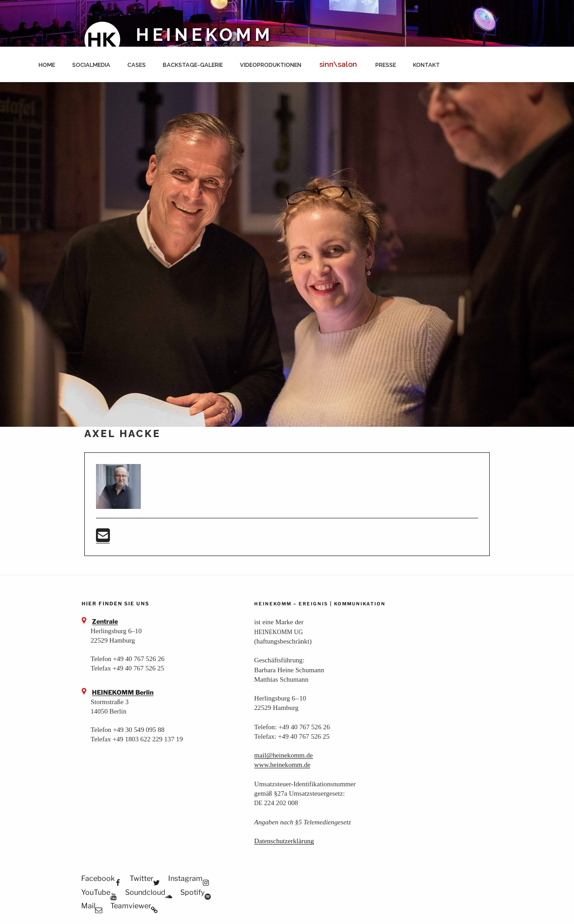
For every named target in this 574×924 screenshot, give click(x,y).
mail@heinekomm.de (284, 755)
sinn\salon (338, 64)
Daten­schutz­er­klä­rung (284, 841)
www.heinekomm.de (283, 764)
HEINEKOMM (205, 35)
